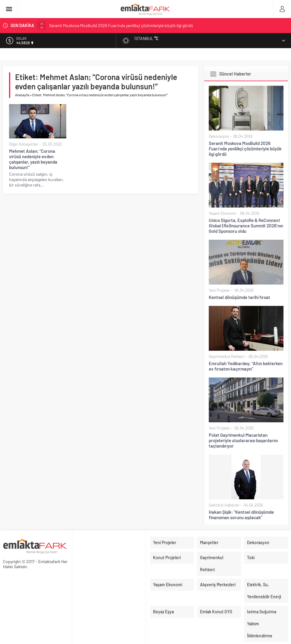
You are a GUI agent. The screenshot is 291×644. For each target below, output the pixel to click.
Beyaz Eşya (163, 612)
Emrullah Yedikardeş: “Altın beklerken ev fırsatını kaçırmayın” (246, 366)
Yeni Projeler (219, 290)
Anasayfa (22, 95)
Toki (251, 558)
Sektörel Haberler (224, 505)
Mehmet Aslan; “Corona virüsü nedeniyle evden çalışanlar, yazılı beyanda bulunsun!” (33, 159)
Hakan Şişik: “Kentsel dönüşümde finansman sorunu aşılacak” (241, 515)
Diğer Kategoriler (24, 144)
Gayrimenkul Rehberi (227, 356)
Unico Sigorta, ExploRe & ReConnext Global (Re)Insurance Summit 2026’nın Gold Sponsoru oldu (246, 226)
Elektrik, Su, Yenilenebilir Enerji (264, 591)
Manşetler (209, 542)
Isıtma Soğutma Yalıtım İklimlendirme (262, 624)
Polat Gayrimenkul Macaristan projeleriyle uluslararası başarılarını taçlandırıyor (243, 440)
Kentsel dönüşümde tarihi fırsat (239, 297)
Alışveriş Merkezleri (218, 585)
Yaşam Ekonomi (222, 213)
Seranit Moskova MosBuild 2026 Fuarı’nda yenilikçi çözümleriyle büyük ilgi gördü (121, 25)
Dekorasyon (219, 136)
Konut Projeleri (167, 558)
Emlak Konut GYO (216, 612)
